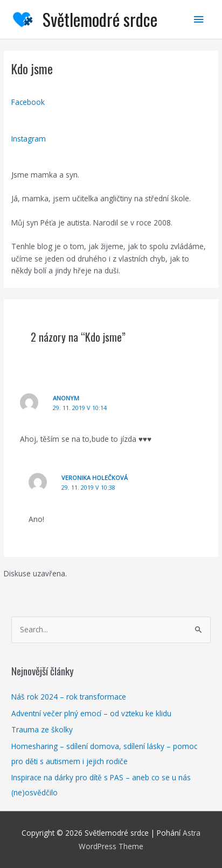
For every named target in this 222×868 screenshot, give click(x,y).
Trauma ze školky (42, 729)
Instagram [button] (29, 139)
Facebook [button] (28, 102)
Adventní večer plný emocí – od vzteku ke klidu (91, 713)
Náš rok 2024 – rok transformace (69, 697)
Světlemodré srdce (100, 19)
